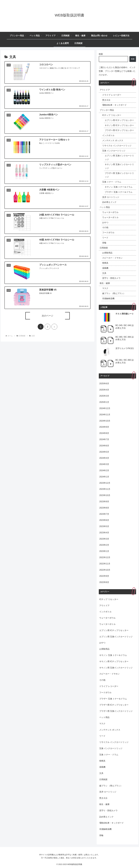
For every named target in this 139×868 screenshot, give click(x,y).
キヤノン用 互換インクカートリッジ (119, 166)
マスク (105, 288)
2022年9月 (104, 576)
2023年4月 (104, 533)
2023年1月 (104, 551)
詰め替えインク (109, 202)
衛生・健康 (105, 283)
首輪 (104, 243)
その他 (105, 227)
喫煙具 (105, 263)
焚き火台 (106, 100)
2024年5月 (104, 452)
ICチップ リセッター (112, 115)
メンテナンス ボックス (113, 140)
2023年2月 (104, 545)
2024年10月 (105, 421)
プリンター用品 (107, 110)
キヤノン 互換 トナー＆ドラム (119, 187)
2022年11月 (105, 564)
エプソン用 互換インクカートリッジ (119, 157)
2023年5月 (104, 526)
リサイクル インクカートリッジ (117, 146)
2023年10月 (105, 495)
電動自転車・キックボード (114, 105)
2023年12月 (105, 483)
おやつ (105, 222)
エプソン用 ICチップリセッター (119, 120)
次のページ (47, 316)
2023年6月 (104, 520)
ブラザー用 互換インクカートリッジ (119, 175)
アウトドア (105, 90)
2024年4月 (104, 458)
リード (105, 238)
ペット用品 (105, 207)
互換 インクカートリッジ (114, 151)
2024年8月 (104, 433)
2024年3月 (104, 464)
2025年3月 (104, 396)
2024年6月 (104, 446)
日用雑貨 (104, 248)
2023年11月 (105, 489)
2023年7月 (104, 514)
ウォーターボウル (110, 212)
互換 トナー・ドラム (112, 182)
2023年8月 (104, 508)
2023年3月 (104, 539)
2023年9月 (104, 502)
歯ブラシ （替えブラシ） (114, 293)
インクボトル (108, 135)
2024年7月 (104, 439)
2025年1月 (104, 402)
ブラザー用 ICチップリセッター (119, 130)
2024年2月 (104, 470)
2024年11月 (105, 415)
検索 (101, 54)
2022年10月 (105, 570)
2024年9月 (104, 427)
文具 (104, 273)
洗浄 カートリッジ (111, 197)
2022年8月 (104, 582)
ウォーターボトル (110, 217)
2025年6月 (104, 384)
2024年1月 (104, 477)
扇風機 (105, 268)
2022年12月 (105, 557)
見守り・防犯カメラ (111, 278)
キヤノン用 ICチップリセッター (119, 125)
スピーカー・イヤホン (112, 258)
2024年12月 (105, 408)
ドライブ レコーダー (112, 95)
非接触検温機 (108, 298)
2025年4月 (104, 390)
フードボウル (108, 233)
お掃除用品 (107, 253)
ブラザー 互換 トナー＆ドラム (119, 192)
